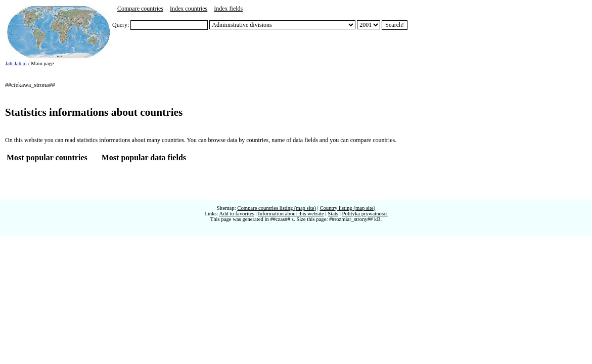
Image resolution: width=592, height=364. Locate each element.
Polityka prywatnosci (365, 214)
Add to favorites (237, 214)
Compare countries (140, 9)
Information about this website (291, 214)
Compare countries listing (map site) (277, 208)
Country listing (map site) (347, 208)
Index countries (189, 9)
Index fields (228, 9)
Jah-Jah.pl (16, 63)
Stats (333, 214)
